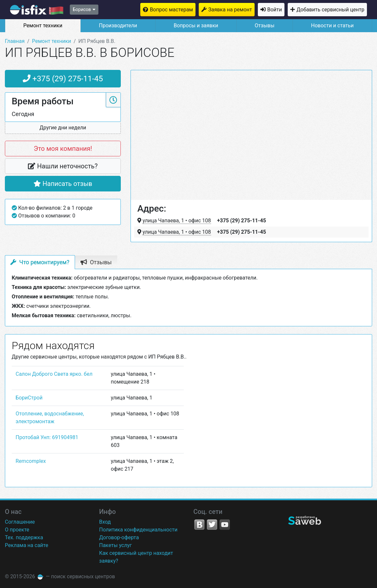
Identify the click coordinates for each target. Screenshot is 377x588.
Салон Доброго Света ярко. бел (54, 374)
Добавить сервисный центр (330, 10)
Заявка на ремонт (230, 10)
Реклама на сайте (26, 545)
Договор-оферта (119, 537)
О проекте (17, 530)
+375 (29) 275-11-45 (63, 79)
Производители (118, 26)
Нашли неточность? (63, 166)
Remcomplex (31, 461)
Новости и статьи (332, 26)
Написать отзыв (63, 184)
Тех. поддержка (24, 537)
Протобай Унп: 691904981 (47, 437)
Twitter (212, 525)
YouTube (225, 525)
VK (199, 525)
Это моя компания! (63, 149)
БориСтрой (29, 398)
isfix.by (37, 10)
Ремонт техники (43, 26)
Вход (105, 522)
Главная (15, 41)
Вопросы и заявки (196, 26)
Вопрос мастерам (171, 10)
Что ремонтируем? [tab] (40, 262)
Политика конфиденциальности (138, 530)
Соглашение (20, 522)
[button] (63, 128)
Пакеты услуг (115, 545)
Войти (275, 10)
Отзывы (264, 26)
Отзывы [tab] (96, 262)
